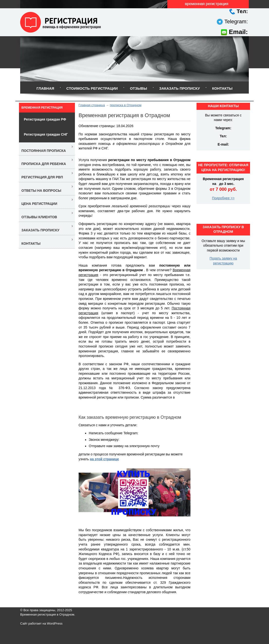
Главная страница (92, 105)
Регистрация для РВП (42, 177)
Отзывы (138, 88)
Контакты (222, 88)
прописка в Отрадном (126, 105)
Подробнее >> (223, 198)
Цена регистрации (39, 204)
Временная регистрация (42, 108)
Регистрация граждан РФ (45, 119)
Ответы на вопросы (41, 191)
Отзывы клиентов (39, 217)
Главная (45, 88)
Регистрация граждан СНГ (46, 134)
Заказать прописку (180, 88)
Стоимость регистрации (92, 88)
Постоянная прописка (44, 151)
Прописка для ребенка (44, 164)
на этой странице (104, 459)
